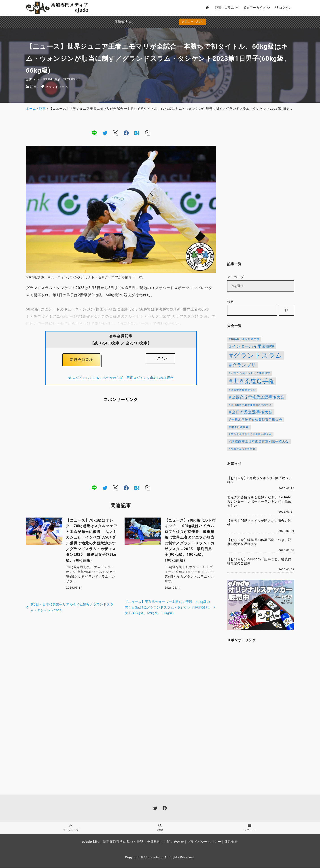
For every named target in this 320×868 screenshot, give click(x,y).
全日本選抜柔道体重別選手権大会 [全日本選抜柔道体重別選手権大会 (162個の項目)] (257, 420)
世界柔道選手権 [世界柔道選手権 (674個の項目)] (253, 381)
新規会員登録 (82, 360)
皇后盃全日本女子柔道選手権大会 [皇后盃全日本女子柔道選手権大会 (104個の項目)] (251, 434)
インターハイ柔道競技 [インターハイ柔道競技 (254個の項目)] (253, 346)
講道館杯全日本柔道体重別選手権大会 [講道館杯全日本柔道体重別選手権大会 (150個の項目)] (260, 441)
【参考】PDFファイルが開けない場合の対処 (259, 523)
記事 (34, 87)
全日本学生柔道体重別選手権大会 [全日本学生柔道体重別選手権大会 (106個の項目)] (251, 405)
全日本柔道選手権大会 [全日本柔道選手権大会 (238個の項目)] (252, 412)
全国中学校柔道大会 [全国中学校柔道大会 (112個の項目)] (243, 390)
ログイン (160, 358)
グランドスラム (57, 87)
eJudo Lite (91, 842)
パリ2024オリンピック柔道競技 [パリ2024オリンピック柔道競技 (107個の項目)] (250, 373)
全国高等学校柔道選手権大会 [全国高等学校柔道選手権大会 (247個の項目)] (258, 397)
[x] (115, 133)
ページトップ (71, 828)
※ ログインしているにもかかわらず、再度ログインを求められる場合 (121, 378)
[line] (94, 133)
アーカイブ (236, 277)
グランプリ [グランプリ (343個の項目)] (244, 365)
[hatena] (137, 133)
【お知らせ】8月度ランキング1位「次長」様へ (260, 480)
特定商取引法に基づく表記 (123, 842)
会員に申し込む (161, 22)
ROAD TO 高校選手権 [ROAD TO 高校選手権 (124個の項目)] (245, 339)
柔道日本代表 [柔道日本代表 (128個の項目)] (240, 427)
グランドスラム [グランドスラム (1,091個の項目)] (258, 355)
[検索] (286, 310)
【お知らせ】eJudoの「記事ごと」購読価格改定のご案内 (259, 561)
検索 (231, 302)
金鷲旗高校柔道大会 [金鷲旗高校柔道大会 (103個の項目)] (243, 449)
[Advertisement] (121, 443)
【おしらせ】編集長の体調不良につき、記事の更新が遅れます (259, 542)
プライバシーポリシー (204, 842)
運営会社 (231, 842)
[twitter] (105, 133)
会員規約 (153, 842)
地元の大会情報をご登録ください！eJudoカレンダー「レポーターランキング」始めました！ (259, 501)
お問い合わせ (174, 842)
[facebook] (126, 133)
